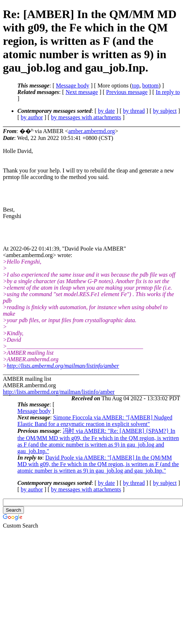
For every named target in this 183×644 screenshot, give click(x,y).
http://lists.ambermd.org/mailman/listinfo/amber (63, 366)
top (136, 86)
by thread (134, 111)
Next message (82, 92)
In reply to (168, 92)
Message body (72, 86)
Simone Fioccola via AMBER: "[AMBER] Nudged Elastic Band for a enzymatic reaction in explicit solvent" (95, 421)
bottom (150, 86)
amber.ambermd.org (91, 131)
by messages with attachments (86, 117)
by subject (165, 111)
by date (106, 111)
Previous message (127, 92)
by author (32, 117)
